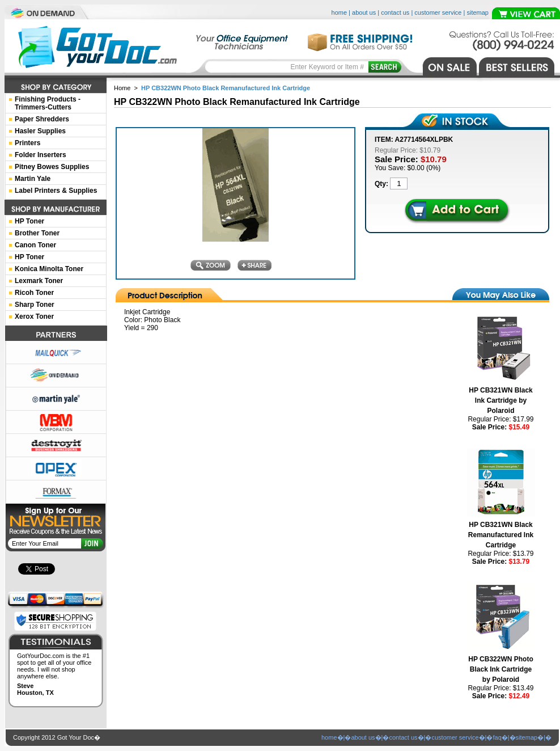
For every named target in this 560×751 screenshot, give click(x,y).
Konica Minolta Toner (49, 269)
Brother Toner (37, 233)
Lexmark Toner (39, 281)
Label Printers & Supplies (56, 191)
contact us (395, 12)
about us (364, 12)
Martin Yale (33, 179)
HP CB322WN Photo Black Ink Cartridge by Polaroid (500, 669)
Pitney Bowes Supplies (52, 167)
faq (497, 737)
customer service (438, 12)
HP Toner (29, 221)
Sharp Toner (35, 305)
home (340, 12)
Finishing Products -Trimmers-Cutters (48, 103)
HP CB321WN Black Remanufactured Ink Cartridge (501, 535)
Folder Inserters (41, 155)
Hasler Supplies (40, 131)
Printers (27, 143)
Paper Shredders (42, 119)
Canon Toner (35, 245)
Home (122, 88)
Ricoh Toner (34, 293)
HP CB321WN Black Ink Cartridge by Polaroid (501, 400)
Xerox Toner (34, 317)
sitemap (478, 12)
